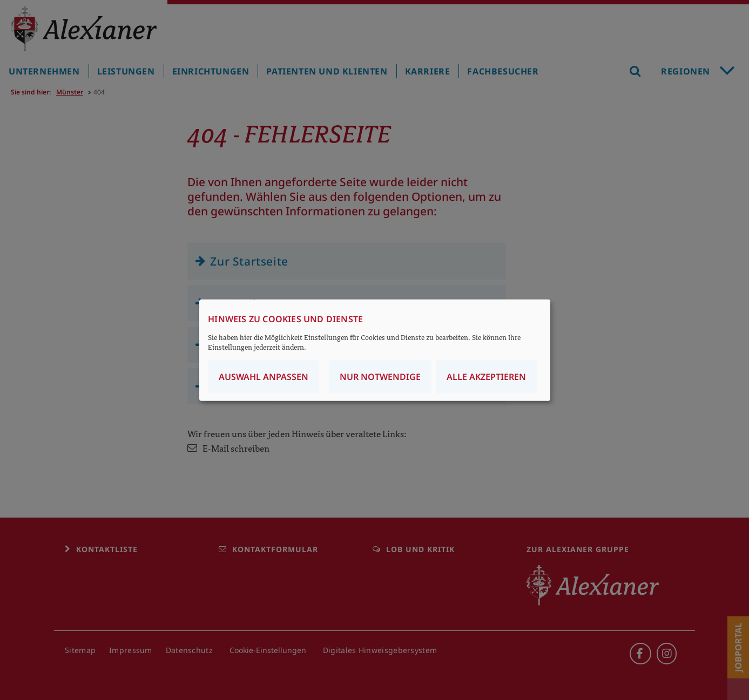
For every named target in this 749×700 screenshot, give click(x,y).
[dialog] (375, 350)
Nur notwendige (380, 377)
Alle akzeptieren (486, 377)
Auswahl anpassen (264, 377)
